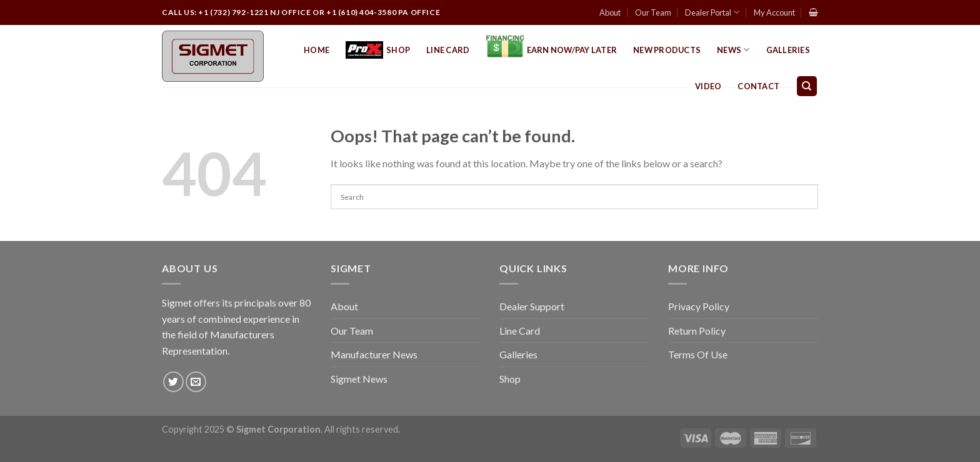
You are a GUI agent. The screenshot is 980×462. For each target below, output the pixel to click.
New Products (667, 50)
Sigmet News (359, 379)
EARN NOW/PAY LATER (552, 50)
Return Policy (697, 331)
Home (317, 50)
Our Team (653, 12)
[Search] (807, 86)
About (610, 12)
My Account (774, 12)
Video (708, 86)
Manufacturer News (374, 354)
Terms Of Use (698, 354)
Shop (378, 50)
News (733, 50)
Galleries (788, 50)
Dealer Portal (712, 12)
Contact (758, 86)
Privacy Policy (699, 306)
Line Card (448, 50)
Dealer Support (532, 306)
